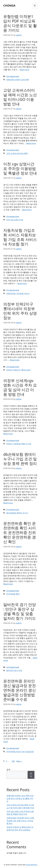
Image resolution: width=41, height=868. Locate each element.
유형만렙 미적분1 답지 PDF (18, 80)
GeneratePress (32, 865)
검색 (8, 769)
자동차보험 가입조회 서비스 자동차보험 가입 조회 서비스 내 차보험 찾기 (20, 237)
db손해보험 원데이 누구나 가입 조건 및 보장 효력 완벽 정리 (20, 459)
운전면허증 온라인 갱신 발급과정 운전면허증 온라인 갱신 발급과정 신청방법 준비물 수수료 (20, 690)
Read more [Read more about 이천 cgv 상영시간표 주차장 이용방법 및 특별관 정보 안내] (27, 210)
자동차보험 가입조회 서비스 (18, 293)
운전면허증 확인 (13, 594)
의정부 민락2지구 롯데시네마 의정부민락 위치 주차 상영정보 (20, 311)
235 (13, 761)
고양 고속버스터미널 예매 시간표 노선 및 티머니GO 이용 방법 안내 (20, 97)
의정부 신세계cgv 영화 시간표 (19, 444)
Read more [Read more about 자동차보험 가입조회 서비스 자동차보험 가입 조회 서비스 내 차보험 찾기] (22, 283)
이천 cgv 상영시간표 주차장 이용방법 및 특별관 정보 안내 (20, 168)
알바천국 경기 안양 (14, 670)
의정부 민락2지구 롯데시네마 (18, 370)
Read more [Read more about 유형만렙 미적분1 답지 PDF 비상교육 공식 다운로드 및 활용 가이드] (24, 70)
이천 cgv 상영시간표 (15, 220)
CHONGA (9, 5)
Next (20, 761)
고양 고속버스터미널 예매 (17, 153)
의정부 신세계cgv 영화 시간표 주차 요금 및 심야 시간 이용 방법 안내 (20, 387)
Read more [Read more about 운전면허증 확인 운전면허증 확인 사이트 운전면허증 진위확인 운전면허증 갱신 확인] (8, 584)
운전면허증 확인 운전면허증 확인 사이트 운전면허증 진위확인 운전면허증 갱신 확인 (20, 532)
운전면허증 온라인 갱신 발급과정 (20, 752)
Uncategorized (13, 76)
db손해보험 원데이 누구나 (17, 513)
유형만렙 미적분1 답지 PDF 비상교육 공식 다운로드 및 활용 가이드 (20, 23)
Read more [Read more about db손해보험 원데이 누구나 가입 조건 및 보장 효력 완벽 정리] (8, 503)
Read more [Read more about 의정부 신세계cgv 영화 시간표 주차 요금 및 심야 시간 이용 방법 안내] (8, 434)
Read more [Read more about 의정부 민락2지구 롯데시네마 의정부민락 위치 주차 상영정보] (15, 360)
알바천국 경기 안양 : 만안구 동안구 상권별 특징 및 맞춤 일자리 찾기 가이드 (20, 611)
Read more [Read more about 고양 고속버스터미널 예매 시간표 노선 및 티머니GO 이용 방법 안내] (31, 143)
